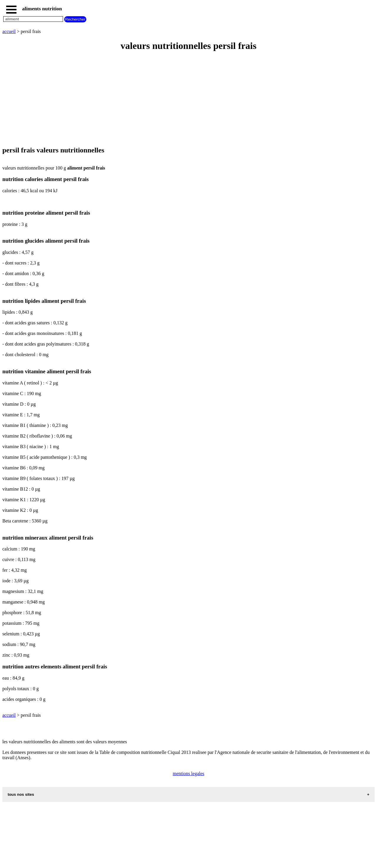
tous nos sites (21, 794)
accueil (9, 31)
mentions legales (188, 774)
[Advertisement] (179, 99)
